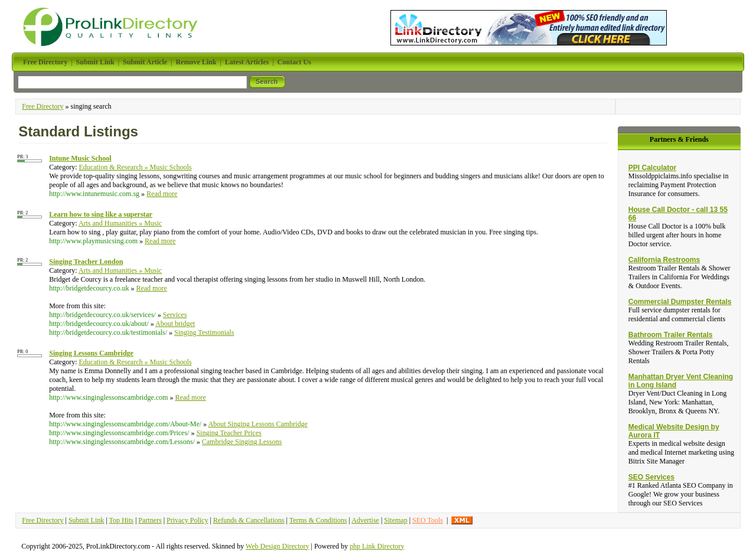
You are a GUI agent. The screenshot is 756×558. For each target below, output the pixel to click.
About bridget (175, 324)
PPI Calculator (652, 168)
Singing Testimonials (204, 332)
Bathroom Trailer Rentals (671, 335)
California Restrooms (664, 260)
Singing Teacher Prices (229, 433)
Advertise (365, 520)
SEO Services (651, 477)
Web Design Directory (278, 546)
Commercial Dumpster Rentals (680, 302)
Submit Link (86, 520)
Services (175, 315)
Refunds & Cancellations (249, 520)
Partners (150, 520)
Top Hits (121, 520)
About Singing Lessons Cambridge (258, 424)
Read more (162, 194)
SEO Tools (428, 520)
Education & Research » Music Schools (136, 167)
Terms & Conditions (318, 520)
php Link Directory (377, 546)
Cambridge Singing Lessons (242, 442)
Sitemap (395, 520)
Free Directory (43, 106)
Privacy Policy (187, 520)
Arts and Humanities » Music (120, 223)
